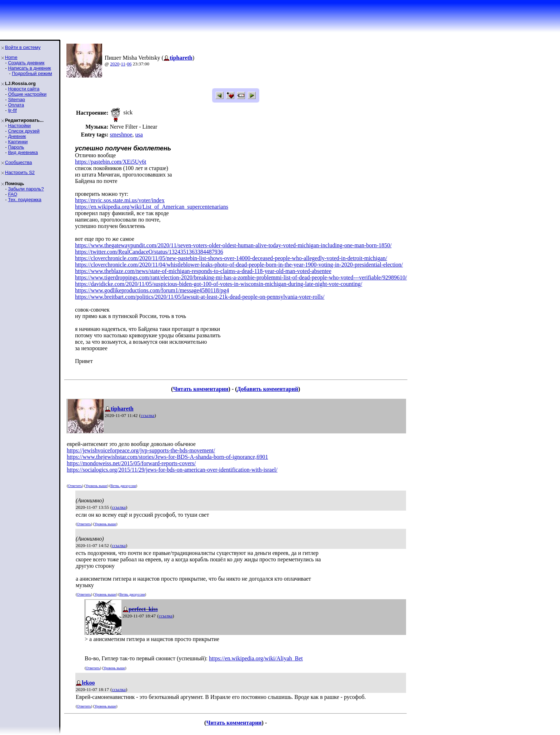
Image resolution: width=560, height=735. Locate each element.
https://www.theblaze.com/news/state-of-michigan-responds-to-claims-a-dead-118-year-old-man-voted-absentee (203, 271)
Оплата (16, 105)
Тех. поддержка (24, 200)
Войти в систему (23, 47)
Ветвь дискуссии (123, 486)
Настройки (19, 126)
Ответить (75, 486)
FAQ (12, 194)
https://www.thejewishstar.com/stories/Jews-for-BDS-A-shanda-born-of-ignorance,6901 (167, 457)
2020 (115, 64)
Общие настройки (27, 94)
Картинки (18, 142)
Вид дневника (23, 152)
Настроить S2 (20, 172)
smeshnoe (121, 135)
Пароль (16, 147)
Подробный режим (32, 73)
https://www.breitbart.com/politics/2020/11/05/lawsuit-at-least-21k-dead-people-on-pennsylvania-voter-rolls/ (200, 297)
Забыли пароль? (26, 189)
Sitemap (16, 100)
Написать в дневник (29, 68)
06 (129, 64)
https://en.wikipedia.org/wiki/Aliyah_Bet (256, 658)
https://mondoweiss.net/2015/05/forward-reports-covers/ (131, 463)
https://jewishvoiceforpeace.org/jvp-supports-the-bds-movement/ (141, 450)
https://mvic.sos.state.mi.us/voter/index (120, 200)
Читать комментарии (201, 389)
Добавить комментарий (268, 389)
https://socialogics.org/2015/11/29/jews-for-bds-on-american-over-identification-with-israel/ (172, 470)
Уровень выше (96, 486)
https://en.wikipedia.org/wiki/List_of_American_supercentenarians (152, 207)
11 (123, 64)
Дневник (17, 136)
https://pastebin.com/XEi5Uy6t (111, 162)
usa (139, 135)
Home (11, 57)
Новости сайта (24, 89)
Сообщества (19, 162)
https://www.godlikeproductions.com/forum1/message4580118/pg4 (152, 290)
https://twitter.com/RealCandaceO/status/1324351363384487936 (149, 252)
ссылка (148, 415)
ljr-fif (12, 110)
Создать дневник (26, 63)
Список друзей (24, 131)
